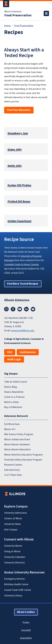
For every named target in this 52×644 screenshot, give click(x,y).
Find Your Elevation (19, 110)
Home (7, 26)
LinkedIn (26, 309)
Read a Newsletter (14, 392)
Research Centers (13, 465)
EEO (10, 352)
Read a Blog (10, 387)
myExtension (28, 352)
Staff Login (14, 359)
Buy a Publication (13, 407)
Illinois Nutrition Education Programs (24, 455)
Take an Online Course (16, 382)
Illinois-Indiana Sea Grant (17, 439)
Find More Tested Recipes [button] (23, 284)
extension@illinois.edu (23, 331)
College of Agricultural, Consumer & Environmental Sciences (24, 341)
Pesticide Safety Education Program (23, 460)
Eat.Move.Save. (12, 424)
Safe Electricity (12, 470)
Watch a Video (12, 402)
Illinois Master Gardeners (17, 444)
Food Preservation (18, 15)
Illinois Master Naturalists (17, 450)
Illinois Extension (13, 12)
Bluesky (33, 309)
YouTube (20, 309)
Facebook (13, 309)
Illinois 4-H (10, 429)
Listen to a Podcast (14, 397)
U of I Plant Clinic (13, 475)
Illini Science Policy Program (19, 434)
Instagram (6, 309)
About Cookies (26, 612)
